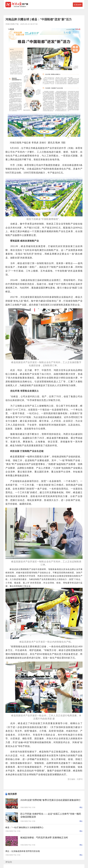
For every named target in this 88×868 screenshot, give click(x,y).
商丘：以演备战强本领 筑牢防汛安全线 (23, 851)
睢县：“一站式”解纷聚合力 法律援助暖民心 (24, 827)
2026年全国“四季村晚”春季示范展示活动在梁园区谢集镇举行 (50, 800)
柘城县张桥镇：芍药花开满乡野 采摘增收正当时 (44, 838)
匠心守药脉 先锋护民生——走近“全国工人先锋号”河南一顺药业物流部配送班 (51, 815)
